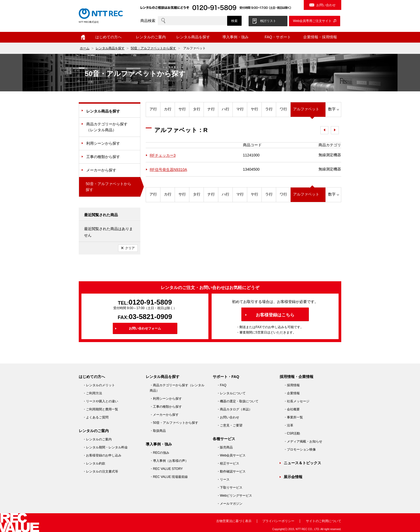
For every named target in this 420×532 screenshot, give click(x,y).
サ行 (182, 109)
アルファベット (306, 109)
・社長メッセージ (297, 401)
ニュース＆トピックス (302, 463)
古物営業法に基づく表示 (234, 521)
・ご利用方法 (92, 393)
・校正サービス (228, 463)
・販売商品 (225, 447)
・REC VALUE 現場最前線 (169, 477)
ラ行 (269, 109)
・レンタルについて (231, 393)
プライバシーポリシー (278, 521)
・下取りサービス (230, 488)
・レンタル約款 (94, 463)
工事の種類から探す (103, 157)
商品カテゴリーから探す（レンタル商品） (107, 127)
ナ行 (211, 109)
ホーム (83, 37)
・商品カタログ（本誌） (234, 409)
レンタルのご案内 (151, 37)
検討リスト (268, 21)
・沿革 (288, 425)
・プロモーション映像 (300, 449)
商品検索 (148, 21)
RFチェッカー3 (163, 155)
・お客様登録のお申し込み (102, 455)
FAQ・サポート (278, 37)
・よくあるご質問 (96, 417)
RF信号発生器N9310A (168, 170)
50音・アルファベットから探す (153, 48)
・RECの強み (160, 453)
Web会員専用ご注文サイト (312, 21)
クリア (130, 248)
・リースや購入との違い (100, 401)
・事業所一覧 (293, 417)
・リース (223, 479)
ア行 (153, 109)
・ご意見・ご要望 (230, 425)
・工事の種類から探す (166, 407)
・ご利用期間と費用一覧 (100, 409)
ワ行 (283, 109)
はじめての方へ (108, 37)
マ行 (240, 109)
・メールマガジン (230, 504)
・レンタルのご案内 (97, 439)
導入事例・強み (235, 37)
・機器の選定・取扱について (238, 401)
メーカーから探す (101, 170)
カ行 (168, 109)
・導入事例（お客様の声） (169, 461)
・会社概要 (292, 409)
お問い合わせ (326, 5)
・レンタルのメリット (99, 385)
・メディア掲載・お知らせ (303, 441)
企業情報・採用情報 (320, 37)
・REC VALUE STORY (166, 469)
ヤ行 (254, 109)
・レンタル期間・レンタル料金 (105, 447)
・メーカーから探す (164, 415)
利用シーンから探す (103, 143)
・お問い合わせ (228, 417)
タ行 (197, 109)
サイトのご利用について (324, 521)
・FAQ (222, 385)
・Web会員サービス (231, 455)
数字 (332, 109)
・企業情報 (292, 393)
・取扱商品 (158, 431)
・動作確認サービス (231, 471)
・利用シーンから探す (166, 399)
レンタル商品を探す (193, 37)
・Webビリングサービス (234, 496)
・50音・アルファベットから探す (174, 423)
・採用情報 (292, 385)
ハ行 (226, 109)
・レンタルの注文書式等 (100, 471)
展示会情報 (293, 477)
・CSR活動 (292, 433)
